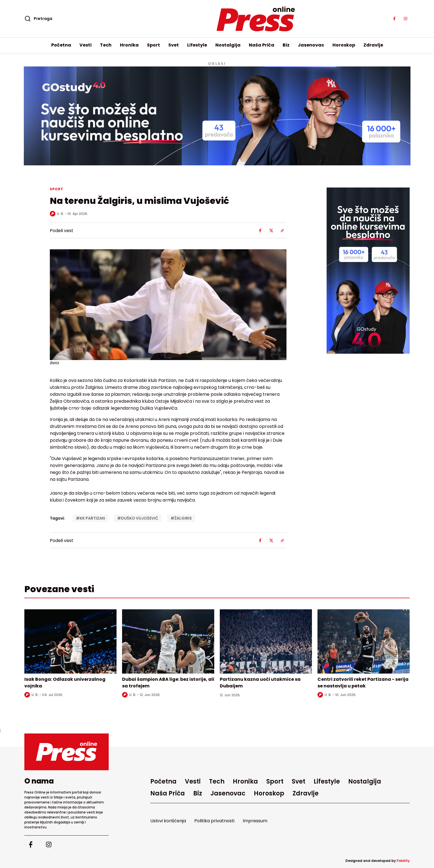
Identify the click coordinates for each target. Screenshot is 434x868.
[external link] (368, 271)
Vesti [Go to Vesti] (86, 45)
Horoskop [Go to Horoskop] (344, 45)
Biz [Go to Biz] (286, 45)
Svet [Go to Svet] (174, 45)
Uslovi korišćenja (168, 821)
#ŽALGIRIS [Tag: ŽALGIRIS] (181, 518)
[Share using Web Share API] (282, 230)
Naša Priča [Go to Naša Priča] (262, 45)
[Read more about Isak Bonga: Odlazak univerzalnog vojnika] (70, 641)
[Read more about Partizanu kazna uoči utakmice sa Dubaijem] (266, 641)
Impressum (255, 821)
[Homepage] (217, 19)
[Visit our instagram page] (405, 19)
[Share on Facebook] (260, 230)
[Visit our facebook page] (394, 19)
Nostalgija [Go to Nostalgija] (228, 45)
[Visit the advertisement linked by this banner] (217, 116)
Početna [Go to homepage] (61, 45)
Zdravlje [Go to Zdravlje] (373, 45)
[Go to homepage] (67, 752)
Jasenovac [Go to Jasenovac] (311, 45)
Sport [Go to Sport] (153, 45)
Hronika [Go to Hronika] (129, 45)
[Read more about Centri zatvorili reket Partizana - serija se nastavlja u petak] (364, 641)
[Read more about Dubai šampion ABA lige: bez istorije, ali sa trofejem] (168, 641)
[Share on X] (271, 230)
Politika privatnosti (214, 821)
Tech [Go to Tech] (106, 45)
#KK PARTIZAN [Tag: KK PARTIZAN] (90, 518)
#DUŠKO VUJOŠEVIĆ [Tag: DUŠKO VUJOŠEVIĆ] (138, 518)
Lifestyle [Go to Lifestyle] (197, 45)
